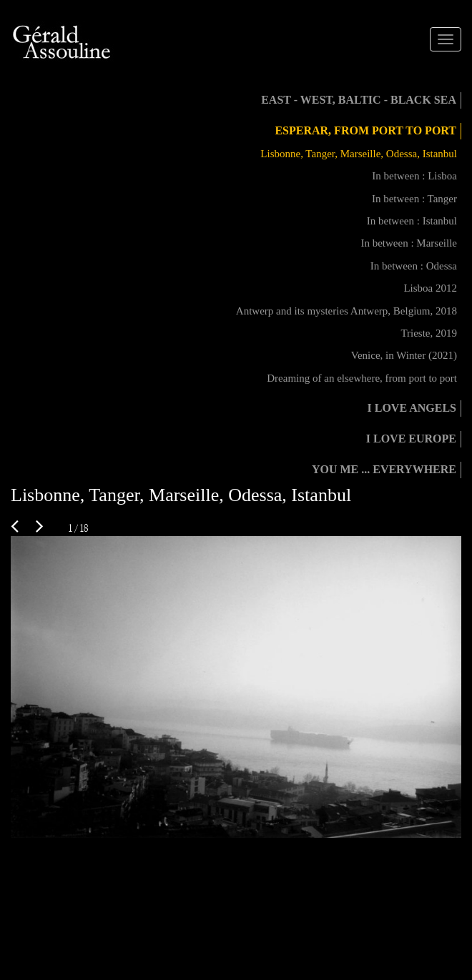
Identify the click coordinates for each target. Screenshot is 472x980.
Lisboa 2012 (430, 288)
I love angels (412, 408)
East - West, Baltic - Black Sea (359, 100)
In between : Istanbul (412, 221)
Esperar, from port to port (365, 130)
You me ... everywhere (384, 469)
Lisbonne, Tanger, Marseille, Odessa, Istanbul (359, 154)
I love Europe (411, 439)
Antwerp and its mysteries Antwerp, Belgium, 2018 (346, 311)
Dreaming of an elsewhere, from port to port (362, 378)
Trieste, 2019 (429, 333)
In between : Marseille (409, 243)
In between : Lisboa (414, 176)
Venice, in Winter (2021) (404, 355)
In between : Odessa (414, 266)
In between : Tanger (414, 199)
